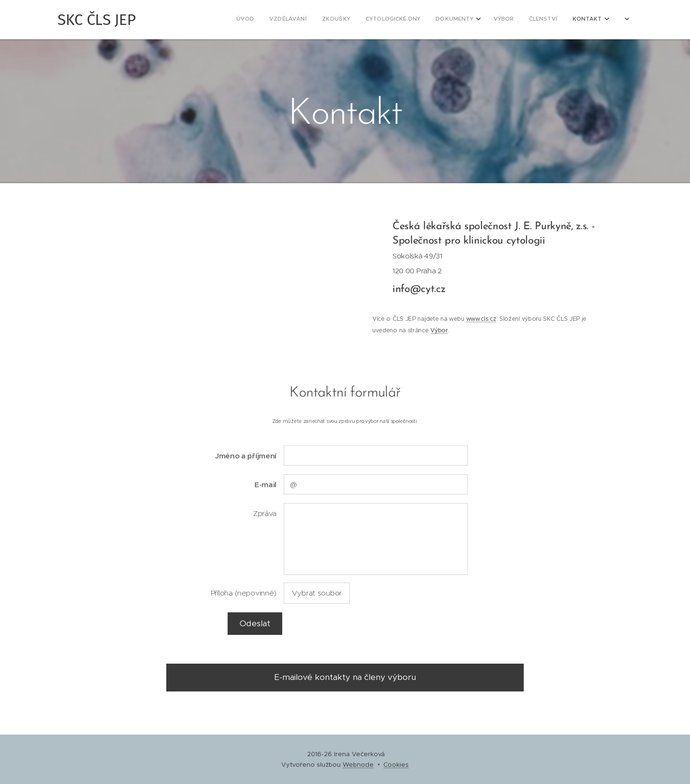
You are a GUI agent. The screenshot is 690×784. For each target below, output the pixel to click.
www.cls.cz (481, 319)
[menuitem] (442, 20)
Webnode (358, 765)
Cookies (396, 765)
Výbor (439, 330)
